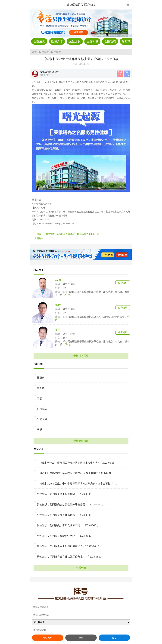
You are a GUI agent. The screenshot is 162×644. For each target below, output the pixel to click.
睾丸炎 (41, 388)
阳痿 (40, 398)
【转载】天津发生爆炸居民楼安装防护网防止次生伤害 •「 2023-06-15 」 (77, 463)
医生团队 (75, 41)
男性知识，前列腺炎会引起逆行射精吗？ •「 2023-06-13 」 (70, 546)
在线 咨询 (120, 74)
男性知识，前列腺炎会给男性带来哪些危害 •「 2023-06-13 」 (71, 504)
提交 (114, 638)
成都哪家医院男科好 (42, 204)
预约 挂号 (127, 74)
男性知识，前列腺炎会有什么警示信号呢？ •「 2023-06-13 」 (71, 557)
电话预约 (48, 638)
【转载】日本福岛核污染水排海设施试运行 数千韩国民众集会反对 (67, 234)
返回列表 (39, 239)
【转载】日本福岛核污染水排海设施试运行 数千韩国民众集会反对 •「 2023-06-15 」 (78, 473)
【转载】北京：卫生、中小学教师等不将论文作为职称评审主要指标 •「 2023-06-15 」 (78, 484)
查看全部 (81, 568)
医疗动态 (56, 52)
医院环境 (92, 41)
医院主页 (39, 41)
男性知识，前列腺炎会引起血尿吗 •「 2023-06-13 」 (66, 494)
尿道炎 (41, 377)
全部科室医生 (81, 356)
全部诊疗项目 (81, 441)
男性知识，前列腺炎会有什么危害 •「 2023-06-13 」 (66, 515)
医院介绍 (57, 41)
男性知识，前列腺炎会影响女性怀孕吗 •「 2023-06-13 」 (68, 525)
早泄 (40, 430)
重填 (81, 638)
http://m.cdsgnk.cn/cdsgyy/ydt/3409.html (57, 224)
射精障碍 (42, 409)
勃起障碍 (42, 419)
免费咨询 (123, 283)
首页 (34, 52)
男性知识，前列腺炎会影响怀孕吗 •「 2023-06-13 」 (66, 536)
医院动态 (110, 41)
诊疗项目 (128, 41)
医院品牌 (44, 52)
